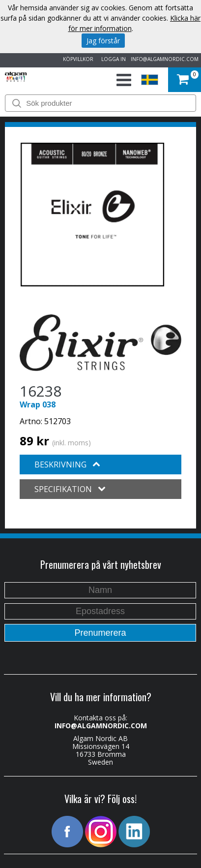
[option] (92, 215)
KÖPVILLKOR (77, 59)
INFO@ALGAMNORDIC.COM (165, 59)
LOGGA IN (112, 59)
